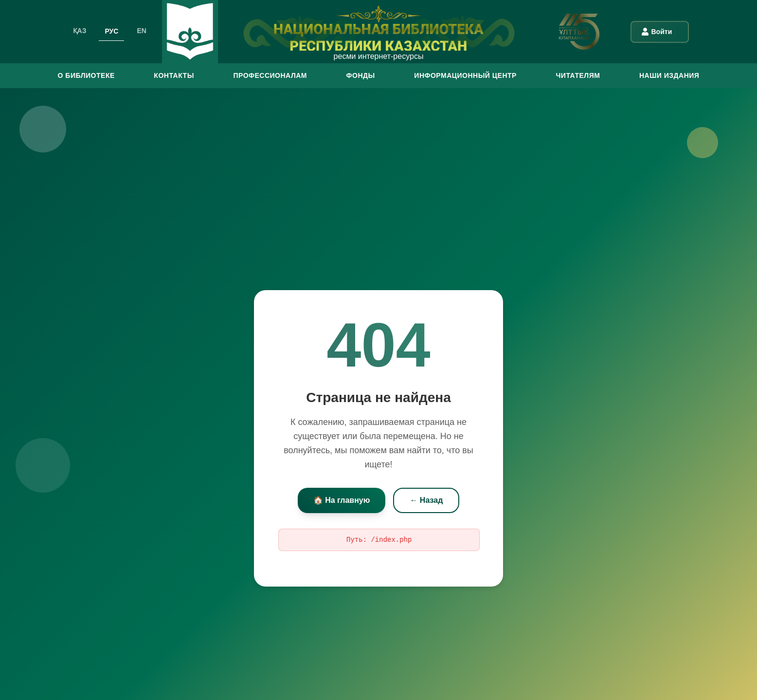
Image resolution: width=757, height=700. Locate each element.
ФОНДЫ (361, 75)
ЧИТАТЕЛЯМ (578, 75)
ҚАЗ (80, 31)
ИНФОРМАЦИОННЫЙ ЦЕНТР (465, 75)
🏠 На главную (342, 500)
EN (141, 31)
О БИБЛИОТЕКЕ (86, 75)
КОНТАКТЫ (174, 75)
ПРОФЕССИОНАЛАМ (270, 75)
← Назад (426, 500)
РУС (111, 31)
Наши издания (669, 75)
